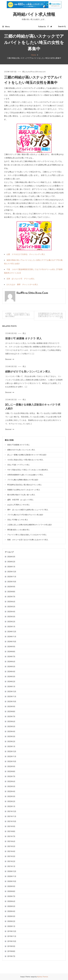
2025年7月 (11, 597)
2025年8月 (11, 592)
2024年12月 (12, 632)
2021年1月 (11, 866)
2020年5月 (11, 906)
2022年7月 (11, 776)
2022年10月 (12, 761)
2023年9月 (11, 707)
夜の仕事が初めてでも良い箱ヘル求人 (21, 495)
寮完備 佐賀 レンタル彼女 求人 (18, 530)
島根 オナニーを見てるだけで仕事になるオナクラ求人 (28, 540)
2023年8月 (11, 712)
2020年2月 (11, 921)
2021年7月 (11, 836)
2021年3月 (11, 856)
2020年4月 (11, 911)
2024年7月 (11, 657)
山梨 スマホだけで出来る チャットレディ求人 (26, 254)
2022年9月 (11, 766)
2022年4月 (11, 791)
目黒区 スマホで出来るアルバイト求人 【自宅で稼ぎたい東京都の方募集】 (18, 315)
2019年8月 (11, 951)
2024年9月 (11, 647)
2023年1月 (11, 746)
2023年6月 (11, 721)
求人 (24, 72)
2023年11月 (12, 697)
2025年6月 (11, 602)
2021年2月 (11, 861)
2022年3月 (11, 796)
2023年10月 (12, 702)
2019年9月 (11, 946)
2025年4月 (11, 612)
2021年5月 (11, 846)
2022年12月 (12, 751)
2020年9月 (11, 886)
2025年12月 (12, 572)
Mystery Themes (42, 977)
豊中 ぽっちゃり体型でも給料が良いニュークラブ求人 (28, 510)
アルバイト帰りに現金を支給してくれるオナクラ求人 (27, 535)
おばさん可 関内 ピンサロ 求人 (18, 505)
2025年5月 (11, 607)
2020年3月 (11, 916)
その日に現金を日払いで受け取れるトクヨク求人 (25, 460)
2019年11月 (12, 936)
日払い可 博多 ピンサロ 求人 (18, 520)
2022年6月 (11, 781)
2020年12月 (12, 871)
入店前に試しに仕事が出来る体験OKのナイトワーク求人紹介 (30, 525)
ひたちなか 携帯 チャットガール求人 (22, 285)
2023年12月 (12, 692)
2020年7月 (11, 896)
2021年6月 (11, 841)
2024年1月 (11, 687)
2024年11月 (12, 637)
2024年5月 (11, 667)
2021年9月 (11, 826)
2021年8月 (11, 831)
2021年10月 (12, 821)
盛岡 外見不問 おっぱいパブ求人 (20, 500)
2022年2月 (11, 801)
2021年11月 (12, 816)
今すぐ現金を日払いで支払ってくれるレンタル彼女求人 (28, 470)
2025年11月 (12, 577)
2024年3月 (11, 677)
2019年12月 (12, 931)
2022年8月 (11, 771)
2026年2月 (11, 562)
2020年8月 (11, 891)
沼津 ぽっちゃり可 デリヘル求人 (21, 279)
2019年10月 (12, 941)
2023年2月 (11, 741)
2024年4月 (11, 672)
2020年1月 (11, 926)
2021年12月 (12, 811)
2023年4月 (11, 731)
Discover (10, 366)
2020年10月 (12, 881)
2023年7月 (11, 716)
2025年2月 (11, 622)
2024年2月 (11, 682)
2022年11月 (12, 756)
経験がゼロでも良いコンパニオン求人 (28, 379)
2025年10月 (12, 582)
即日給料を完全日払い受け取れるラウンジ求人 (24, 485)
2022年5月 (11, 786)
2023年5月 (11, 726)
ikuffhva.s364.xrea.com (37, 72)
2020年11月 (12, 876)
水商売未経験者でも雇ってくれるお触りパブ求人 (25, 475)
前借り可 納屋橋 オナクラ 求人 (23, 346)
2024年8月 (11, 652)
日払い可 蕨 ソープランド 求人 (18, 465)
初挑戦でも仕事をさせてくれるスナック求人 (24, 490)
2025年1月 (11, 627)
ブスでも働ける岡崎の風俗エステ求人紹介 (23, 480)
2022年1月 (11, 806)
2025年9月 (11, 587)
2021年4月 (11, 851)
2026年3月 (11, 557)
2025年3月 (11, 617)
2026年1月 (11, 567)
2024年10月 (12, 642)
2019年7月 (11, 956)
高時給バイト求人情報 (34, 15)
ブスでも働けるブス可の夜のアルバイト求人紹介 (25, 515)
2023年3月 (11, 736)
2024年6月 (11, 662)
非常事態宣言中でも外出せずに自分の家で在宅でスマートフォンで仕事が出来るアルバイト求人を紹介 (50, 316)
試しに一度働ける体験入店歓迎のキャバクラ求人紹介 (27, 455)
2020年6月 (11, 901)
